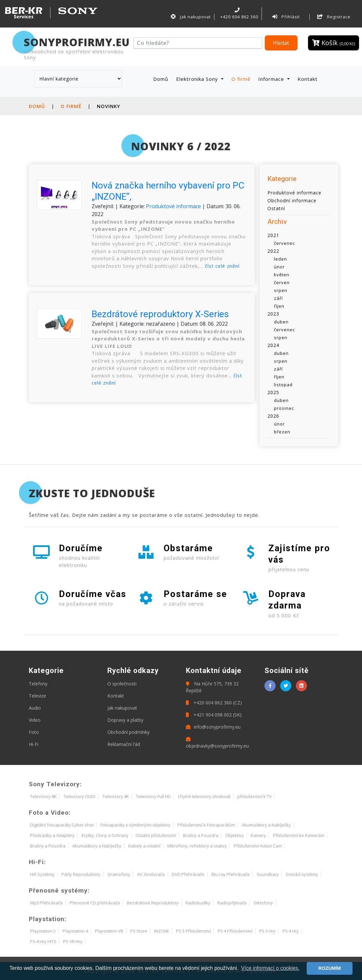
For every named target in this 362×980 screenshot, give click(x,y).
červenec (284, 243)
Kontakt (308, 79)
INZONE (162, 931)
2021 (273, 235)
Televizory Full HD (153, 796)
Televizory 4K (116, 796)
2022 (273, 251)
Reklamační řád (124, 744)
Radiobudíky (198, 903)
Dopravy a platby (125, 720)
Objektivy (235, 835)
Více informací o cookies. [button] (270, 968)
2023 (273, 314)
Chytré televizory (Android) (204, 796)
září (278, 298)
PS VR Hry (73, 941)
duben (281, 322)
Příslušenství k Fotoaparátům (206, 825)
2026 (273, 416)
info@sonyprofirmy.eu (213, 727)
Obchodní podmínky (128, 732)
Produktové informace (173, 206)
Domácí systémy (302, 874)
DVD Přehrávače (188, 874)
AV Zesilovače (151, 874)
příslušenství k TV (254, 796)
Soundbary (268, 874)
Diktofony (263, 903)
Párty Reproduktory (81, 874)
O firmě (241, 79)
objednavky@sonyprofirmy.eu (217, 743)
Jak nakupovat (191, 17)
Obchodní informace (292, 200)
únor (279, 267)
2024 (273, 345)
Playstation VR (109, 931)
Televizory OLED (80, 796)
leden (281, 259)
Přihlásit (286, 17)
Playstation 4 (75, 931)
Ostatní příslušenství (156, 835)
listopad (283, 385)
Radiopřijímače (232, 903)
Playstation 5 (43, 931)
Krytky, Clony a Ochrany (105, 835)
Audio (35, 708)
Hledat (281, 43)
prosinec (284, 408)
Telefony (38, 684)
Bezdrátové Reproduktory (153, 903)
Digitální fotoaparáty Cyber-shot (62, 825)
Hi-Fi (34, 744)
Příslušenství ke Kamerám (299, 835)
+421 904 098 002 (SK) (214, 715)
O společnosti (122, 684)
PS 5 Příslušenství (193, 931)
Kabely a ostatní (144, 846)
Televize (37, 696)
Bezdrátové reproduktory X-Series (160, 314)
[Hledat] (198, 43)
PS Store (139, 931)
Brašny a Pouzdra (201, 835)
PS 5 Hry (267, 931)
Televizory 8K (43, 796)
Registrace (334, 17)
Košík (334, 43)
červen (282, 282)
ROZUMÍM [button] (330, 968)
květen (282, 275)
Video (35, 720)
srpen (281, 290)
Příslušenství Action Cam (258, 846)
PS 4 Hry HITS (43, 941)
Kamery (258, 835)
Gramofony (119, 874)
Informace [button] (272, 79)
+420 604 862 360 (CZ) (214, 703)
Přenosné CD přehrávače (95, 903)
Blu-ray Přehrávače (231, 874)
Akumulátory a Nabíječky (266, 825)
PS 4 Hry (291, 931)
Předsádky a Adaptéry (52, 835)
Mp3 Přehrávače (46, 903)
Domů (162, 78)
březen (282, 432)
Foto (34, 732)
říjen (279, 306)
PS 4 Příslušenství (235, 931)
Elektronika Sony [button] (198, 79)
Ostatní (276, 208)
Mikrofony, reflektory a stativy (197, 846)
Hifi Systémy (42, 874)
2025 (273, 392)
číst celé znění (223, 265)
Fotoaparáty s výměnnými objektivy (136, 825)
